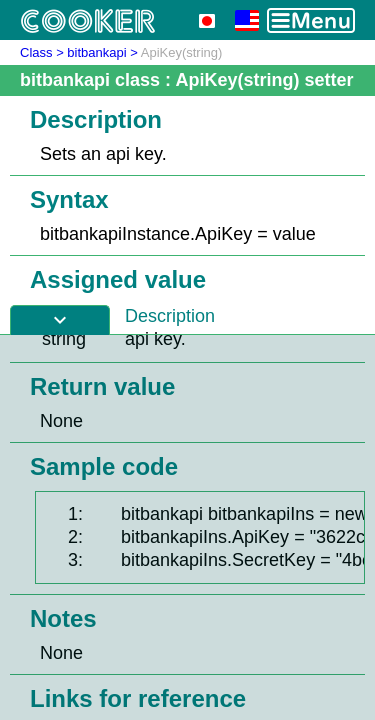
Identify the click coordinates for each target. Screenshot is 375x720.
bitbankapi (96, 52)
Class (36, 52)
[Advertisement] (187, 527)
